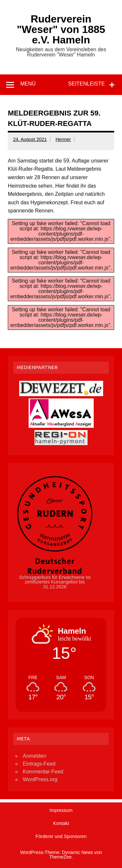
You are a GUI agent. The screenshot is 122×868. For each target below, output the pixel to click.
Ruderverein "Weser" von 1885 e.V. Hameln (61, 29)
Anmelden (34, 756)
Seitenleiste (86, 84)
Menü (28, 84)
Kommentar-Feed (43, 772)
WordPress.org (40, 779)
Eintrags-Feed (39, 764)
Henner (63, 139)
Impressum (61, 810)
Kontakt (61, 823)
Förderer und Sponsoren (61, 836)
